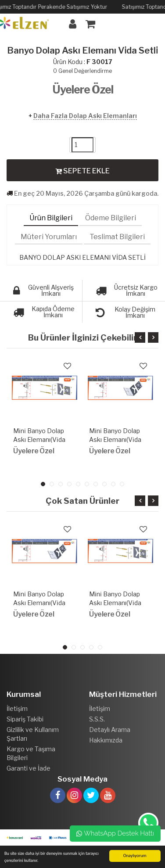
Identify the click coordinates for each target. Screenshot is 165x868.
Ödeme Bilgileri (111, 218)
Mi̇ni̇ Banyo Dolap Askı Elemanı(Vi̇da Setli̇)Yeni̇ (39, 439)
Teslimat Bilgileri (117, 237)
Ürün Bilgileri (51, 218)
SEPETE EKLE (82, 171)
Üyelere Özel (83, 90)
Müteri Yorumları (49, 237)
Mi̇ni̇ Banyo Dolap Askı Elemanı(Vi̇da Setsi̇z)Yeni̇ (115, 439)
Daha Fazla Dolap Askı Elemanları (85, 116)
